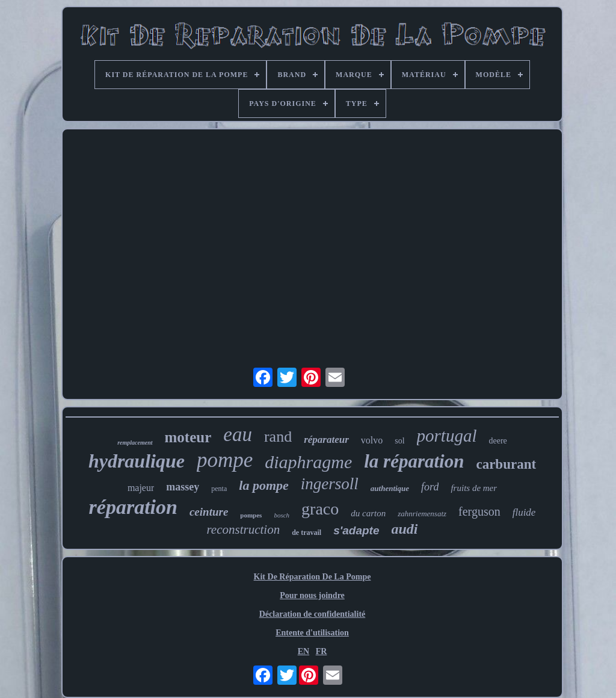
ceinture (209, 512)
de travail (306, 533)
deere (497, 441)
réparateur (326, 440)
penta (219, 489)
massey (183, 487)
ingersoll (330, 484)
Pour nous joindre (312, 595)
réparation (133, 507)
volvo (372, 440)
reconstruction (243, 530)
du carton (368, 513)
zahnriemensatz (422, 514)
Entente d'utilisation (312, 633)
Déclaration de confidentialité (313, 614)
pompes (251, 515)
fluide (524, 512)
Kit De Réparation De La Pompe (313, 577)
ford (430, 487)
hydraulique (137, 461)
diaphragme (308, 462)
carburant (506, 464)
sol (399, 441)
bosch (282, 515)
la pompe (264, 485)
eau (238, 434)
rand (278, 437)
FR (322, 651)
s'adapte (356, 530)
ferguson (479, 511)
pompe (225, 460)
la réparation (414, 461)
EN (303, 651)
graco (320, 509)
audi (405, 529)
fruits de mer (474, 488)
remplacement (135, 443)
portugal (447, 436)
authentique (390, 488)
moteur (188, 437)
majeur (141, 488)
